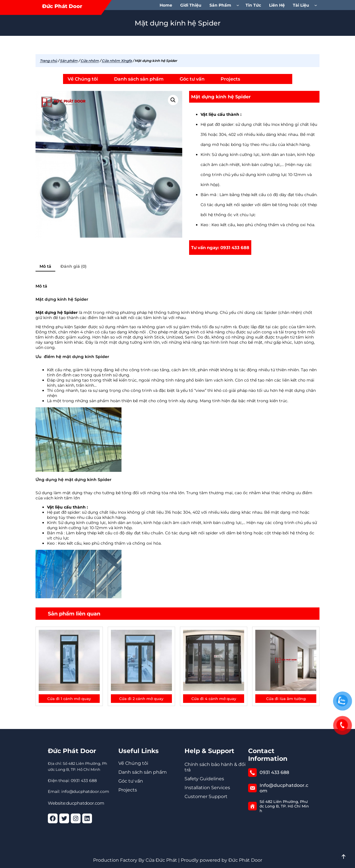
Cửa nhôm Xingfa (117, 61)
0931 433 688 (274, 772)
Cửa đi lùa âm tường (286, 699)
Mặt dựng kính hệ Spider (221, 97)
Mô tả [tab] (45, 266)
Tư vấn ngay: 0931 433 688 (220, 248)
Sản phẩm (69, 61)
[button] (173, 100)
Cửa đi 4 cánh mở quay (214, 699)
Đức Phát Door (62, 6)
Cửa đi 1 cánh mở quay (69, 699)
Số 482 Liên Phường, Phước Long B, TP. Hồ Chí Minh (284, 806)
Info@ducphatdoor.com (284, 788)
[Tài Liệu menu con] (317, 5)
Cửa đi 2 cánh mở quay (141, 699)
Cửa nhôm (90, 61)
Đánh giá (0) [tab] (73, 266)
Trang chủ (48, 61)
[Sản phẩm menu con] (239, 5)
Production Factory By (119, 860)
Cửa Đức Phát (161, 860)
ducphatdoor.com (85, 803)
